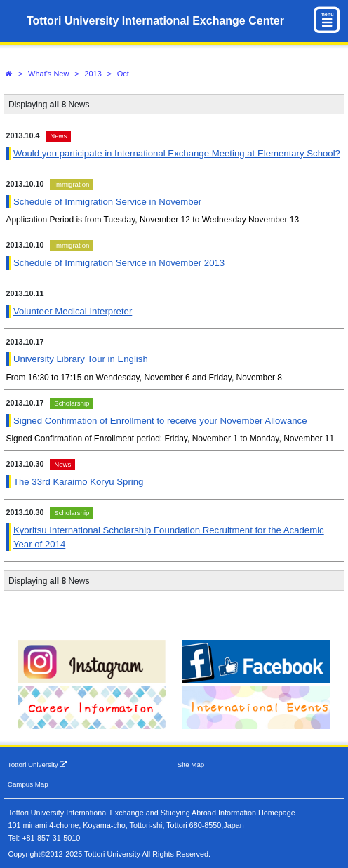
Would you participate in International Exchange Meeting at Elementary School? (177, 153)
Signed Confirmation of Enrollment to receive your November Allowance (160, 421)
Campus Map (28, 784)
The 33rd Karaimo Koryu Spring (78, 482)
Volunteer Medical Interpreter (73, 311)
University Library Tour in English (81, 359)
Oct (123, 74)
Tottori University (38, 764)
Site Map (191, 764)
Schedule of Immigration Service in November (107, 202)
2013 (93, 74)
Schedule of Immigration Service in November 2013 (119, 263)
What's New (48, 74)
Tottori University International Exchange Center (155, 21)
